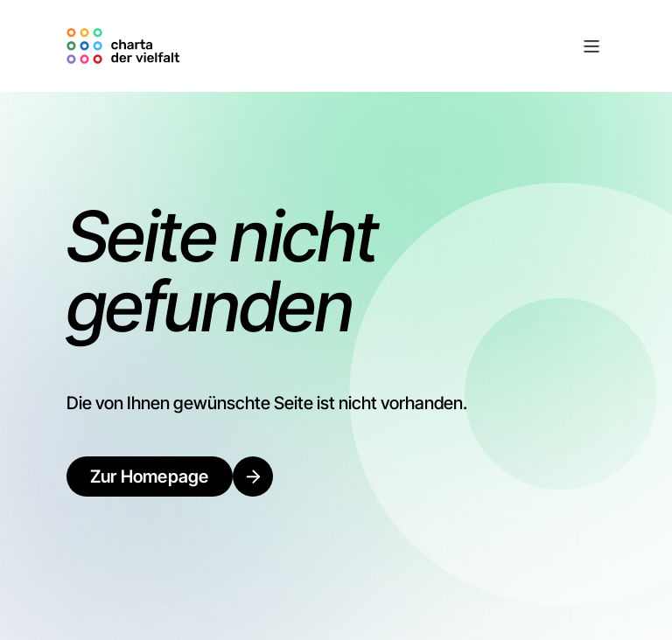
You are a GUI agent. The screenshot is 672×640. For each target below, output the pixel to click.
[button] (396, 46)
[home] (126, 46)
